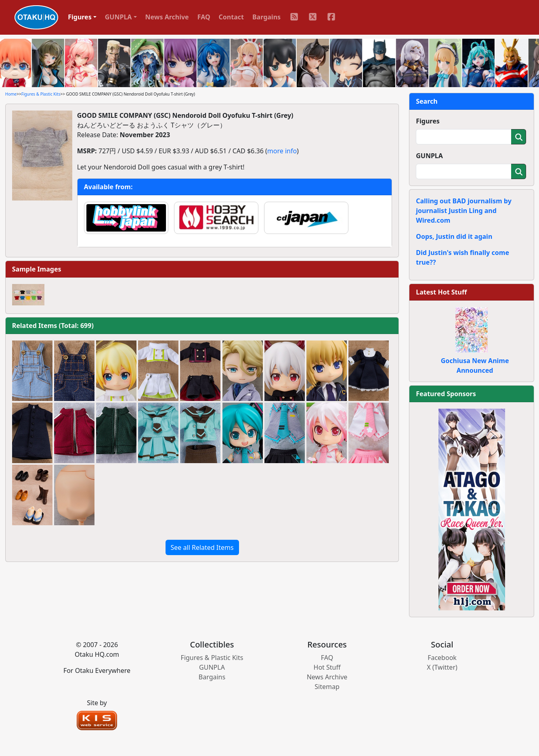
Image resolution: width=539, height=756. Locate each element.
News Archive (167, 17)
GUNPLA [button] (118, 17)
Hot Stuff (327, 667)
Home (11, 94)
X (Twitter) (442, 667)
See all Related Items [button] (202, 547)
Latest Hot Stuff (441, 292)
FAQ (204, 17)
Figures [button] (80, 17)
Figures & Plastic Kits (41, 94)
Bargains (266, 17)
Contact (231, 17)
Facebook (442, 658)
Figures (428, 121)
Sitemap (327, 687)
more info (282, 151)
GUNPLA (429, 156)
